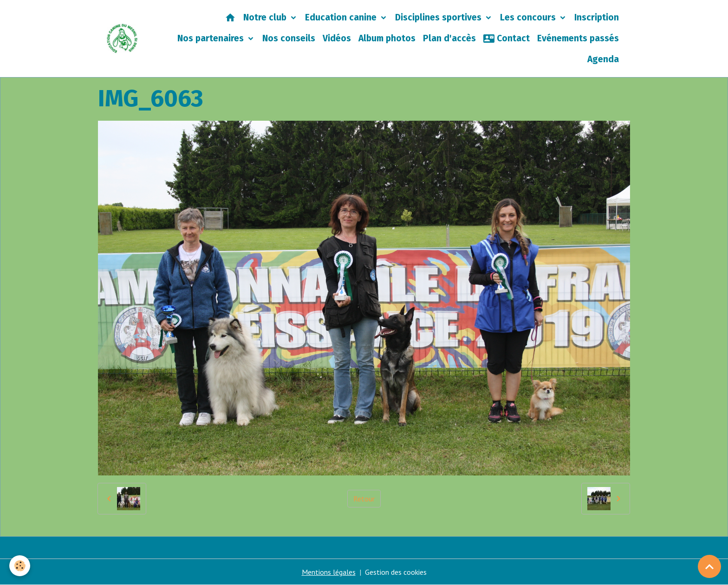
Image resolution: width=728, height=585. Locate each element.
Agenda (603, 59)
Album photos (387, 38)
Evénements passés (578, 38)
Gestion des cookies (396, 572)
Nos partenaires (212, 38)
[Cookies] (20, 566)
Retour (364, 499)
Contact (507, 39)
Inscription (597, 17)
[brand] (122, 39)
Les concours (529, 17)
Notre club (266, 17)
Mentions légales (329, 572)
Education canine (342, 17)
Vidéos (337, 38)
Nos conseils (289, 38)
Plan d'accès (449, 38)
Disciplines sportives (439, 17)
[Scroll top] (709, 566)
